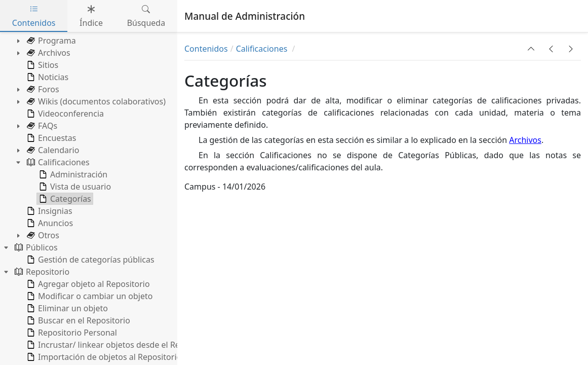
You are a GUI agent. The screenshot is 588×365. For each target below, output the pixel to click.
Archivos (525, 140)
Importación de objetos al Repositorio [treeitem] (103, 357)
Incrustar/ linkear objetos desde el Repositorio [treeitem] (119, 345)
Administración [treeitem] (72, 174)
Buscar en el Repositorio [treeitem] (77, 320)
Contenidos (206, 49)
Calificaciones (263, 49)
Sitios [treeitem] (42, 65)
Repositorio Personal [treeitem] (71, 333)
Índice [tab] (91, 16)
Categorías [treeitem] (64, 199)
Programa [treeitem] (50, 41)
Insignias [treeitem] (49, 211)
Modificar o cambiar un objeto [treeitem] (89, 296)
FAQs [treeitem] (41, 126)
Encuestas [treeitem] (50, 138)
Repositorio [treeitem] (41, 272)
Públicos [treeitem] (35, 247)
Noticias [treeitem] (47, 77)
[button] (531, 49)
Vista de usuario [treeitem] (74, 187)
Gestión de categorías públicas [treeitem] (90, 260)
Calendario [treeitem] (52, 150)
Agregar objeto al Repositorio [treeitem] (87, 284)
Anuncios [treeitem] (49, 223)
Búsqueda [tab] (146, 16)
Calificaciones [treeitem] (57, 162)
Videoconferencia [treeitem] (64, 114)
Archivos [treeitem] (48, 53)
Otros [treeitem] (42, 235)
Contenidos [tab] (34, 16)
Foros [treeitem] (42, 89)
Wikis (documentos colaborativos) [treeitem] (95, 101)
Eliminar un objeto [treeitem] (66, 308)
